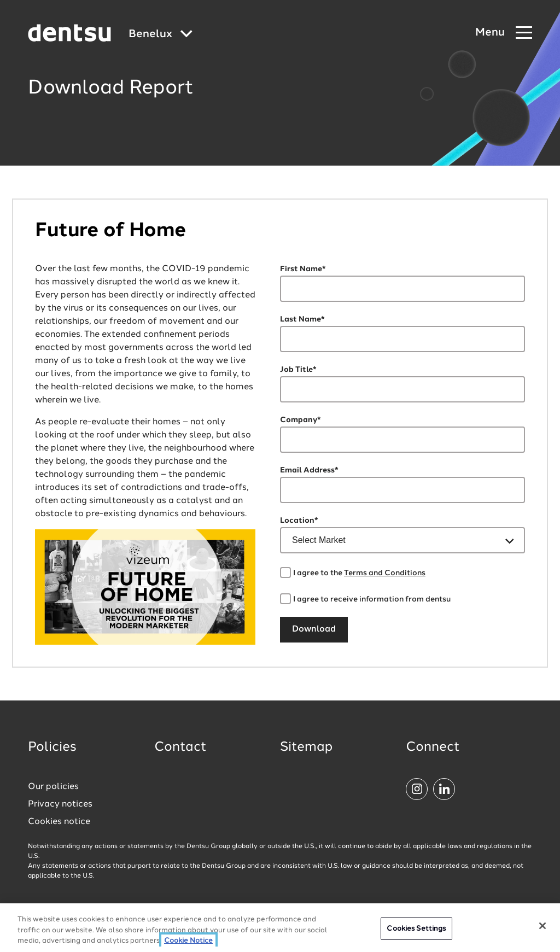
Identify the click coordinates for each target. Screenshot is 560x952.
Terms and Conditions (385, 573)
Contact (180, 747)
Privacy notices (60, 804)
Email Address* (309, 470)
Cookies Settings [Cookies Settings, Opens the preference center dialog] (416, 930)
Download (314, 629)
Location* (299, 521)
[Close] (542, 927)
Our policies (53, 787)
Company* (301, 420)
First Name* (303, 269)
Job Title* (298, 370)
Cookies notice (59, 822)
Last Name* (302, 319)
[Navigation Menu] (504, 33)
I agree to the (359, 573)
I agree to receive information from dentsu (372, 599)
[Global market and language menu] (161, 35)
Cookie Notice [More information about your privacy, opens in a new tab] (188, 942)
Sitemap (306, 747)
